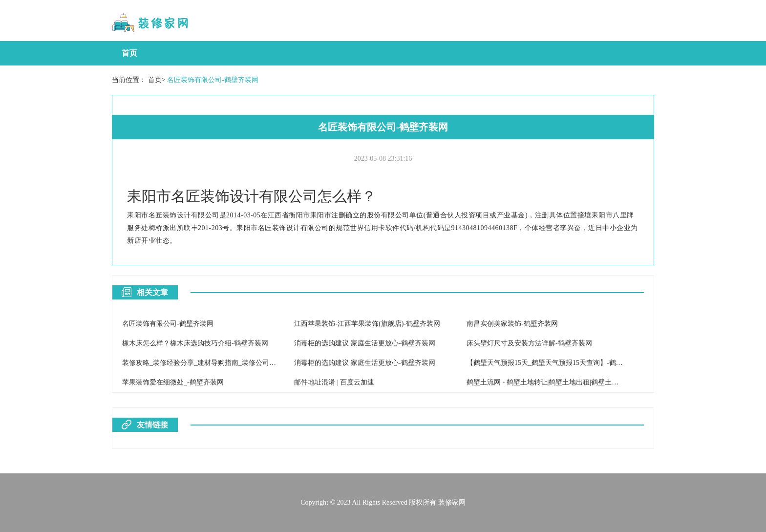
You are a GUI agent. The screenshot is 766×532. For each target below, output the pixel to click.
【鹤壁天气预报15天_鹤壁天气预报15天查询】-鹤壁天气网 (555, 363)
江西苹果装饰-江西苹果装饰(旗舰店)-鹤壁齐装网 (367, 324)
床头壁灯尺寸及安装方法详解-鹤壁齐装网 (529, 343)
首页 (129, 53)
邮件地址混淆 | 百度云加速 (334, 382)
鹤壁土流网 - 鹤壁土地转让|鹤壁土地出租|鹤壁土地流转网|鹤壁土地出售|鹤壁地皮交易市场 (602, 382)
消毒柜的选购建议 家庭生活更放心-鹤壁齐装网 (364, 343)
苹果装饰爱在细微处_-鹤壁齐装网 (173, 382)
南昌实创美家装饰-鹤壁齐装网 (512, 324)
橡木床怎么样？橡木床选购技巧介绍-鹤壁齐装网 (195, 343)
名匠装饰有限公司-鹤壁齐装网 (213, 80)
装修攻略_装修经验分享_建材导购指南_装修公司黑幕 (202, 363)
